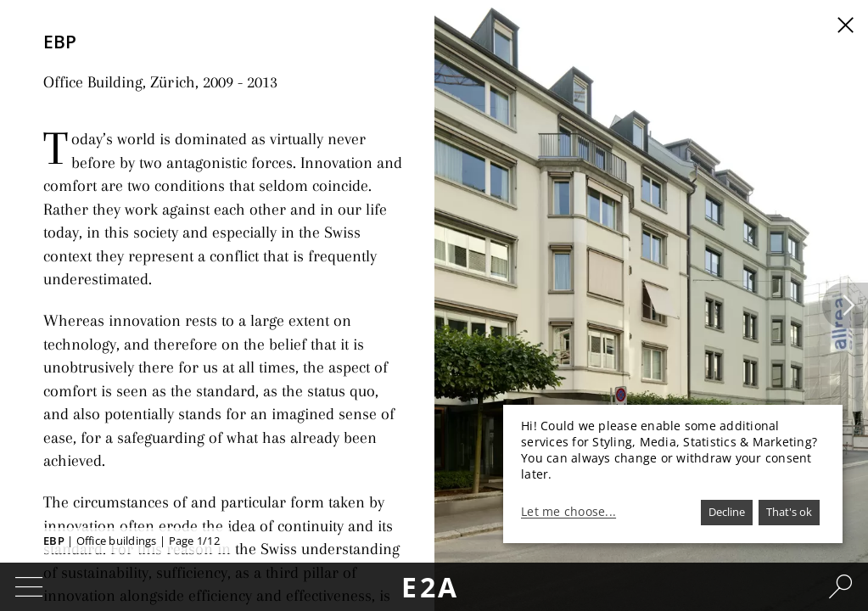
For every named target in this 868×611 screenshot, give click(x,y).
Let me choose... (568, 512)
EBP (54, 541)
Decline (727, 512)
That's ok (789, 512)
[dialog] (673, 474)
